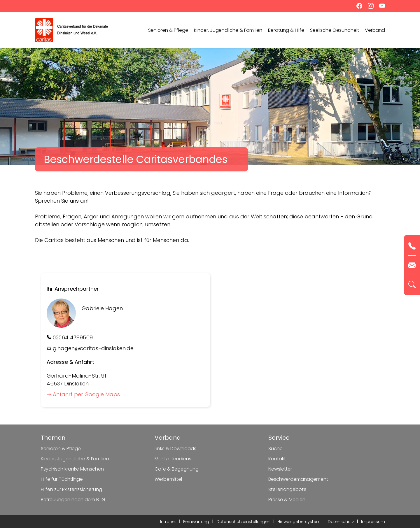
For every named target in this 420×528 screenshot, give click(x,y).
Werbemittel (168, 479)
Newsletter (280, 469)
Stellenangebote (287, 489)
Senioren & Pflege (168, 30)
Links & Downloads (175, 449)
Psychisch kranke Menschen (72, 469)
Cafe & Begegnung (177, 469)
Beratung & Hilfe (286, 30)
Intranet (168, 522)
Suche (275, 449)
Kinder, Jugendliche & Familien (228, 30)
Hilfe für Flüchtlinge (62, 479)
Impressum (373, 522)
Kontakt (277, 459)
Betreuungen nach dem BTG (73, 500)
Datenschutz (341, 522)
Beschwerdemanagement (298, 479)
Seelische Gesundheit (335, 30)
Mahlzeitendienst (174, 459)
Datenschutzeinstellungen (243, 522)
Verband (375, 30)
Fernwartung (196, 522)
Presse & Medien (287, 500)
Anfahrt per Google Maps (83, 394)
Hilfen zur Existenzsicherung (71, 489)
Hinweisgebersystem (299, 522)
